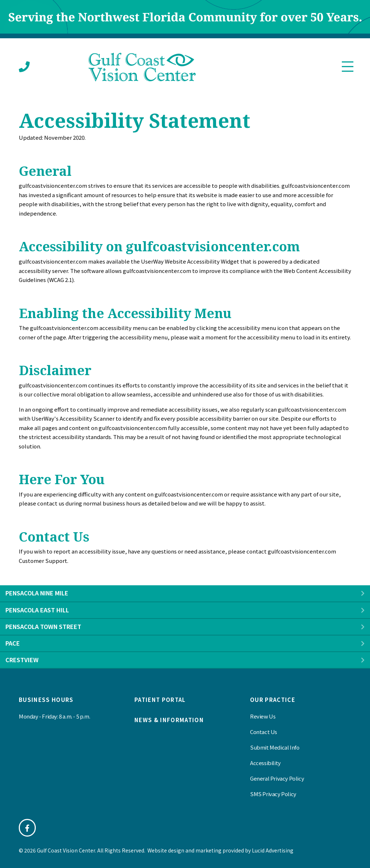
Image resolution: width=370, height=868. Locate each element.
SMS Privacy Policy (273, 794)
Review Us (263, 716)
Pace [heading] (13, 643)
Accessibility (265, 763)
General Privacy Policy (277, 778)
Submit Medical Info (275, 747)
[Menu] (348, 67)
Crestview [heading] (22, 660)
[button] (363, 593)
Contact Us (264, 732)
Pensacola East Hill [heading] (37, 610)
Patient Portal (160, 700)
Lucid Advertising (273, 850)
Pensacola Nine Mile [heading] (37, 593)
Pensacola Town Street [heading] (43, 626)
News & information (169, 720)
